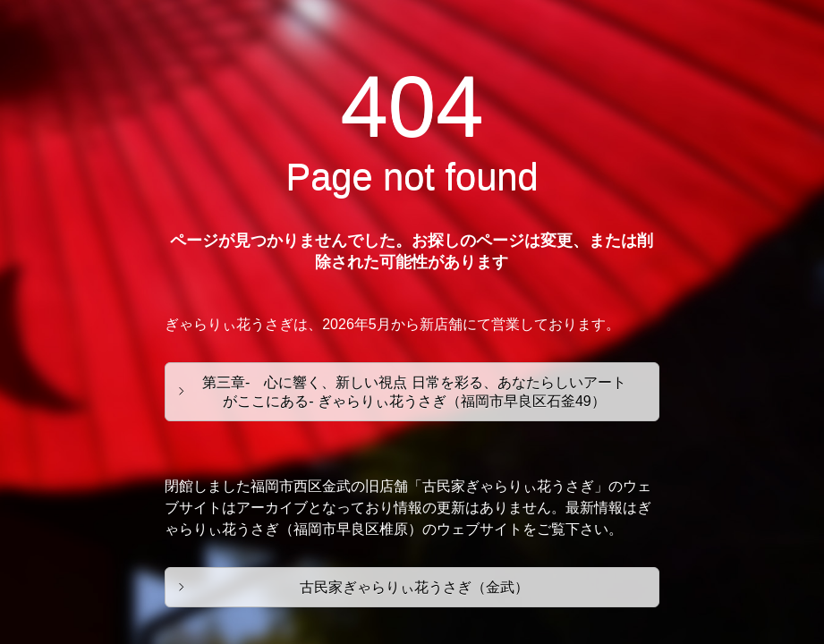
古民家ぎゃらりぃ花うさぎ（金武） (414, 587)
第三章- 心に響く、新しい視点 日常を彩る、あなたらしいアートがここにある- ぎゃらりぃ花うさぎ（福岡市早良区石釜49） (414, 392)
